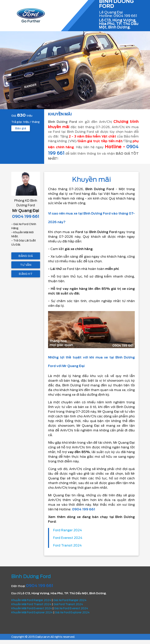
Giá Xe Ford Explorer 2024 (72, 612)
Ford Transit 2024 (67, 545)
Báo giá (21, 128)
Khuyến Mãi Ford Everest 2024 (32, 608)
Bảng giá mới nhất (26, 257)
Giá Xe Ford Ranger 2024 (70, 600)
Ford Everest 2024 (68, 538)
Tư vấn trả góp (26, 266)
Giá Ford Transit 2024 (68, 604)
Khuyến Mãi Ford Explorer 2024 (32, 612)
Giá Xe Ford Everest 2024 (71, 608)
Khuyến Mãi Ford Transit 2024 (31, 604)
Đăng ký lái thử (26, 275)
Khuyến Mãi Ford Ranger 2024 (31, 600)
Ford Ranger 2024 (68, 530)
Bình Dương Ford (31, 576)
